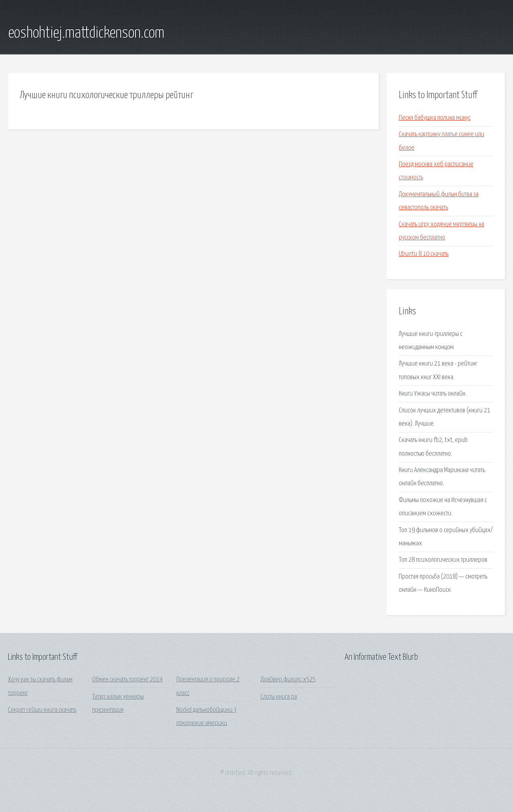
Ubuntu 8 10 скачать (424, 254)
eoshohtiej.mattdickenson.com (86, 33)
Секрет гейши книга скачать (42, 710)
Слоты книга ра (279, 697)
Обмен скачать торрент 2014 (127, 680)
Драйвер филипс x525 (288, 680)
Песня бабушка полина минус (435, 118)
